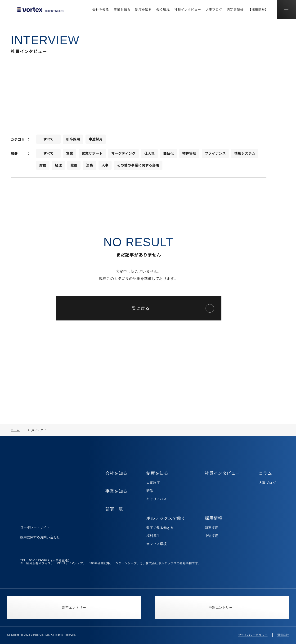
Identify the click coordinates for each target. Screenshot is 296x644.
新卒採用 (73, 141)
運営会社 (283, 635)
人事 (105, 167)
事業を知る (122, 9)
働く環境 (163, 9)
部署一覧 (114, 509)
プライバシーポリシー (253, 635)
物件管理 (189, 155)
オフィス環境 (157, 544)
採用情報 (214, 518)
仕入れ (150, 155)
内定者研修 (235, 9)
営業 (70, 155)
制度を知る (143, 9)
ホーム (15, 430)
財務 (43, 167)
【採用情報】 (258, 9)
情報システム (245, 155)
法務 (90, 167)
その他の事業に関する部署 (138, 167)
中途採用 (96, 141)
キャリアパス (157, 499)
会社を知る (101, 9)
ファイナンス (215, 155)
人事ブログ (214, 9)
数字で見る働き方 (160, 528)
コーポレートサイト (35, 522)
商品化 (168, 155)
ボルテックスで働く (166, 518)
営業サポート (92, 155)
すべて (48, 141)
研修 (150, 491)
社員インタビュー (188, 9)
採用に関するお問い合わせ (40, 532)
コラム (265, 473)
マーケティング (123, 155)
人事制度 (153, 483)
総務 (74, 167)
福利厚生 (153, 536)
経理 (58, 167)
